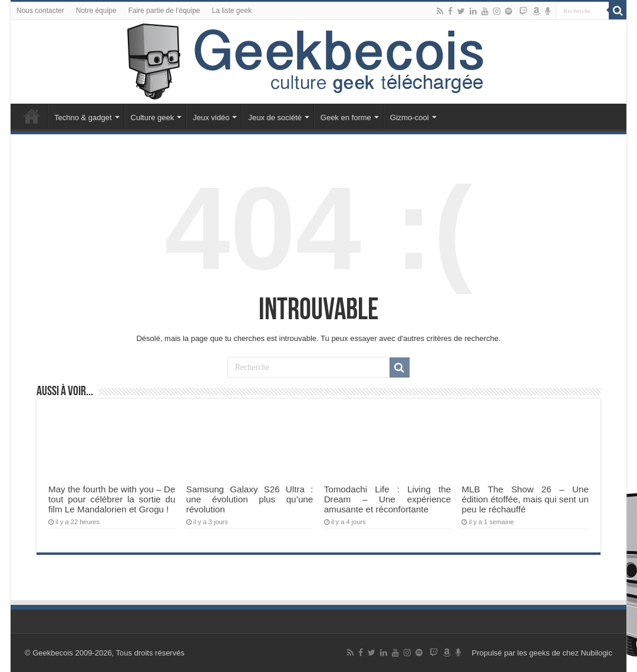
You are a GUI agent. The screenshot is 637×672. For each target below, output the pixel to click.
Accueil (32, 116)
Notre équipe (96, 11)
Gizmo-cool (410, 117)
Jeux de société (275, 117)
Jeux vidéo (211, 117)
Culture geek (153, 117)
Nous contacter (40, 11)
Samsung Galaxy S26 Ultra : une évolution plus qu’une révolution (250, 499)
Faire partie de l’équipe (164, 11)
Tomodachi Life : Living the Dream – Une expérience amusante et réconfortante (387, 499)
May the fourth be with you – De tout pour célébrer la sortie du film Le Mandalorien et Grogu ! (112, 499)
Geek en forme (346, 117)
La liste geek (232, 11)
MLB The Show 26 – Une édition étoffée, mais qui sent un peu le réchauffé (525, 499)
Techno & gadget (83, 117)
